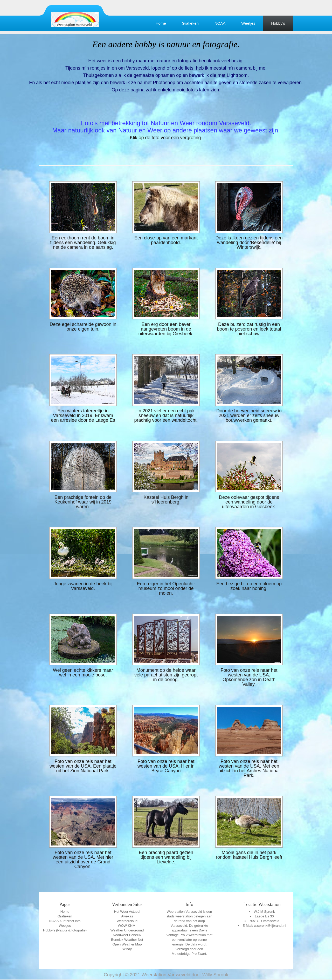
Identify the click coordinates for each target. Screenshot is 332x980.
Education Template (75, 19)
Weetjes (248, 23)
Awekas (127, 916)
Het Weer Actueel (127, 912)
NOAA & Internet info (65, 921)
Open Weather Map (127, 944)
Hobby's (278, 23)
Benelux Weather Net (127, 940)
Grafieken (190, 23)
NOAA (220, 23)
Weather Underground (127, 930)
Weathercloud (127, 921)
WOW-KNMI (127, 926)
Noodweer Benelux (127, 935)
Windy (127, 949)
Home (161, 23)
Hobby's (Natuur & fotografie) (65, 930)
